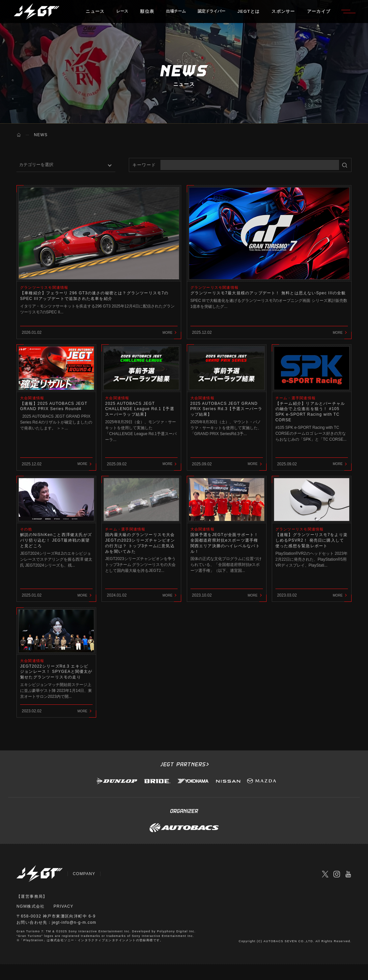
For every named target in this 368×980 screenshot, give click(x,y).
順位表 (154, 15)
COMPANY (84, 890)
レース (128, 15)
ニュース (100, 15)
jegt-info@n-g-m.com (75, 939)
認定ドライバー (225, 15)
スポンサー (299, 15)
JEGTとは (264, 15)
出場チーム (185, 15)
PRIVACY (64, 922)
